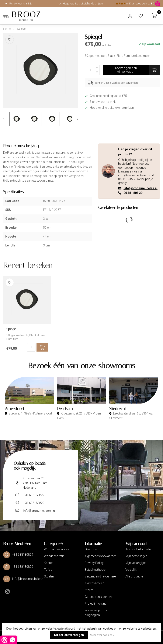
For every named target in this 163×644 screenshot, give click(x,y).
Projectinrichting (96, 604)
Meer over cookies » (102, 635)
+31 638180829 (34, 495)
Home (7, 29)
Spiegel (22, 29)
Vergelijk (131, 570)
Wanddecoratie (54, 556)
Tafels (48, 570)
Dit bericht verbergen (69, 635)
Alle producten (135, 576)
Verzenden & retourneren (101, 576)
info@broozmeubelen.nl (141, 188)
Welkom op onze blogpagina (96, 613)
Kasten (49, 563)
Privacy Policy (94, 563)
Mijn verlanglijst (136, 563)
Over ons (91, 549)
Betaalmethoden (96, 570)
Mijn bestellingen (136, 556)
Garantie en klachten (98, 597)
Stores (89, 590)
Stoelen (49, 576)
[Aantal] (31, 347)
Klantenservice (94, 583)
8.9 (152, 3)
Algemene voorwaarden (101, 556)
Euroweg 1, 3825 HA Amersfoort (30, 413)
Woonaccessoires (56, 549)
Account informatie (138, 549)
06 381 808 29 (133, 193)
